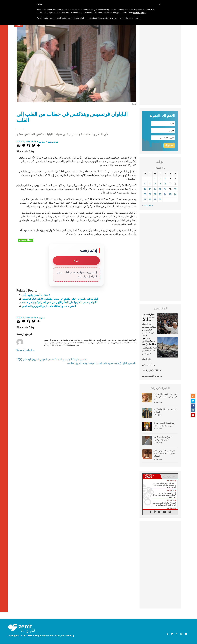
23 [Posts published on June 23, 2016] (160, 194)
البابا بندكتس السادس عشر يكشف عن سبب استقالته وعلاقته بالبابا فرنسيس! (60, 299)
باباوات (42, 142)
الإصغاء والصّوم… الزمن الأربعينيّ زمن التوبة (163, 438)
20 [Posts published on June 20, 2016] (145, 194)
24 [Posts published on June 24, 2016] (165, 194)
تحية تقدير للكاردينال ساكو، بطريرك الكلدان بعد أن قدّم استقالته (164, 454)
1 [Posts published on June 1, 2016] (155, 179)
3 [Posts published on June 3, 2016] (165, 179)
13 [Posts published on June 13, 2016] (145, 189)
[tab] (151, 477)
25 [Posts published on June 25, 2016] (170, 194)
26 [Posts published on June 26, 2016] (175, 194)
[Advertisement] (160, 64)
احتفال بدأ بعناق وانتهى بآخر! (36, 295)
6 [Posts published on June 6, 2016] (145, 184)
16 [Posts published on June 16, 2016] (160, 189)
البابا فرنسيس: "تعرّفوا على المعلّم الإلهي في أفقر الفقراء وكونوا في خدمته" (60, 302)
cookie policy (139, 13)
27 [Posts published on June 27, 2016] (145, 200)
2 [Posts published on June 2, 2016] (160, 179)
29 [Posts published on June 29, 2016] (155, 200)
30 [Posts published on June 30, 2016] (160, 200)
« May (145, 206)
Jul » (151, 206)
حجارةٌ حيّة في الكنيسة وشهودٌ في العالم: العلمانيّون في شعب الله (149, 321)
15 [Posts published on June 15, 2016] (155, 189)
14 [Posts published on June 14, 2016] (150, 189)
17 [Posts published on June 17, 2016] (165, 189)
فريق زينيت (53, 142)
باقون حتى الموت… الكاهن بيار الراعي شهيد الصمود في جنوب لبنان (165, 397)
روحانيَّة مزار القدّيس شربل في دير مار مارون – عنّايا (164, 425)
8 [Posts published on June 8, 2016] (155, 184)
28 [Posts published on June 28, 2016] (150, 200)
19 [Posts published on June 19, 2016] (175, 189)
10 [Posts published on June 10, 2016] (165, 184)
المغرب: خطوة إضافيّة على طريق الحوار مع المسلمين (49, 306)
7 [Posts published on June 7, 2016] (150, 184)
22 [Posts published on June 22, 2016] (155, 194)
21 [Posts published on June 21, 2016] (150, 194)
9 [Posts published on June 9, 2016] (160, 184)
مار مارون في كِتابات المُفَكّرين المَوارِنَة (166, 411)
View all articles (25, 350)
